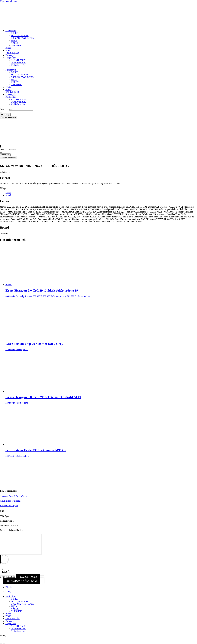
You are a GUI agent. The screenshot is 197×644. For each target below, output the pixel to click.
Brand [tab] (8, 195)
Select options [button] (84, 296)
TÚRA (14, 40)
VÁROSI (15, 43)
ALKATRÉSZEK (19, 60)
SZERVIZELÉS (13, 53)
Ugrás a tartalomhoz (9, 1)
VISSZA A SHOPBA (28, 577)
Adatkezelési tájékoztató (11, 501)
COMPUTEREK (18, 63)
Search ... (4, 109)
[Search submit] (1, 113)
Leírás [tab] (8, 193)
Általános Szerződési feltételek (14, 496)
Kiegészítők (11, 58)
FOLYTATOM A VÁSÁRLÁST (22, 581)
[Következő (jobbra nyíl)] (4, 643)
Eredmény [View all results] (5, 115)
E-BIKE (15, 33)
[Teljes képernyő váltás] (4, 641)
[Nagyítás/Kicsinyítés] (1, 641)
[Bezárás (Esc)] (9, 641)
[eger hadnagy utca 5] (21, 544)
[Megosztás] (7, 641)
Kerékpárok (11, 31)
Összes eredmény (8, 117)
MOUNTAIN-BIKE (20, 36)
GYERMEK (16, 45)
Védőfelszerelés (18, 65)
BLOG (8, 50)
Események (11, 55)
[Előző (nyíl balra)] (1, 643)
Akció (8, 48)
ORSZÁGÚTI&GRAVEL (22, 38)
